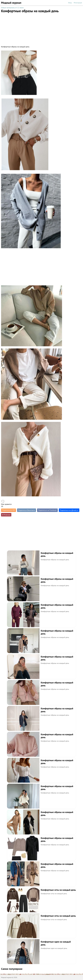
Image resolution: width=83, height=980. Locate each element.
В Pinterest (6, 515)
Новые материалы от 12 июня (12, 8)
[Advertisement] (41, 28)
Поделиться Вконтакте (27, 510)
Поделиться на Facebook (47, 510)
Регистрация (78, 3)
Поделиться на (69, 510)
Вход (70, 3)
